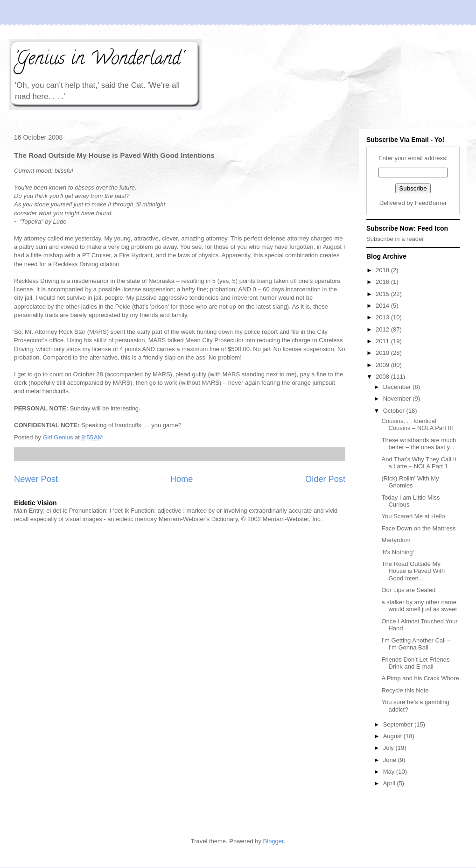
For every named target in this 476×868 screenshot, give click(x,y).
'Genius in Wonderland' (98, 60)
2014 (383, 306)
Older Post (325, 479)
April (390, 783)
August (393, 736)
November (398, 399)
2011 (383, 341)
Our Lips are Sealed (408, 590)
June (391, 760)
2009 (383, 365)
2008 (383, 377)
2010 (383, 353)
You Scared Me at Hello (413, 516)
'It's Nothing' (398, 552)
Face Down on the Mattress (418, 528)
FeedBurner (431, 203)
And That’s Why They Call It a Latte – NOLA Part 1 (419, 463)
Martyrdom (396, 540)
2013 (383, 317)
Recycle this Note (405, 690)
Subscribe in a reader (395, 239)
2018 (383, 270)
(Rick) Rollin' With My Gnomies (410, 482)
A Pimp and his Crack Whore (420, 678)
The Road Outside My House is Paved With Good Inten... (413, 571)
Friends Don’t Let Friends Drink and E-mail (415, 663)
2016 (383, 282)
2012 (383, 329)
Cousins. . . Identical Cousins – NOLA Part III (417, 425)
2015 (383, 294)
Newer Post (36, 479)
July (389, 748)
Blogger (273, 841)
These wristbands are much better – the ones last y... (419, 444)
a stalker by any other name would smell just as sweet (419, 606)
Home (182, 479)
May (390, 772)
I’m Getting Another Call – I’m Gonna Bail (416, 644)
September (399, 724)
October (395, 411)
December (398, 387)
